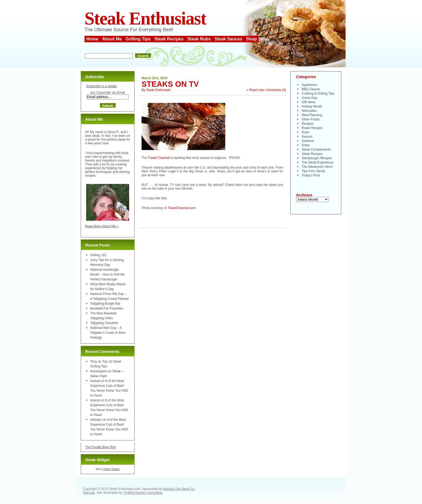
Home (92, 39)
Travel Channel (159, 158)
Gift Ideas (309, 102)
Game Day (309, 98)
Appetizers (309, 85)
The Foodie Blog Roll (100, 447)
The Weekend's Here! (317, 167)
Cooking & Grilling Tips (318, 93)
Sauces (307, 137)
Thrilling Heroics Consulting (143, 493)
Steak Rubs (199, 39)
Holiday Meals (312, 106)
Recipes (307, 124)
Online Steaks (111, 469)
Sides (306, 145)
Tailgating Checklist (104, 323)
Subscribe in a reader (101, 86)
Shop (251, 39)
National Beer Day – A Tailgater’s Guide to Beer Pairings (108, 333)
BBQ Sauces (311, 89)
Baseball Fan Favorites (107, 308)
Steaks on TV (170, 84)
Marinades (309, 111)
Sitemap (89, 493)
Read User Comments (265, 90)
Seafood (308, 141)
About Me (112, 39)
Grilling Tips (138, 39)
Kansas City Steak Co (179, 489)
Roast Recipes (312, 128)
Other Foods (311, 119)
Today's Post (311, 175)
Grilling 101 (98, 255)
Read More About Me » (102, 226)
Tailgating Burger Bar (105, 304)
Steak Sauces (228, 39)
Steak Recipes (169, 39)
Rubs (305, 132)
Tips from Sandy (313, 171)
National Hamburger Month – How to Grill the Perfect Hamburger (108, 274)
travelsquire (99, 371)
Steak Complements (316, 150)
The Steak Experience (318, 162)
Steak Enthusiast (145, 18)
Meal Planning (312, 115)
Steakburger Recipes (317, 158)
